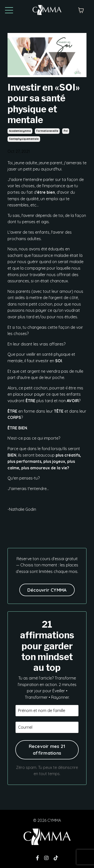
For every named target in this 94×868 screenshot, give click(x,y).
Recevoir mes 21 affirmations (47, 750)
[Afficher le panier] (81, 10)
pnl (66, 131)
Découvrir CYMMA (47, 590)
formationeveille (47, 131)
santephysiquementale (24, 139)
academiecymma (20, 131)
